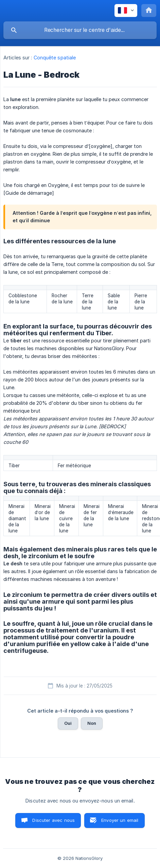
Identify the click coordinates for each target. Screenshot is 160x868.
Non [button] (92, 723)
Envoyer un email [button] (120, 820)
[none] (126, 11)
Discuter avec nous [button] (54, 820)
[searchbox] (80, 30)
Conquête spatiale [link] (55, 58)
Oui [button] (68, 723)
